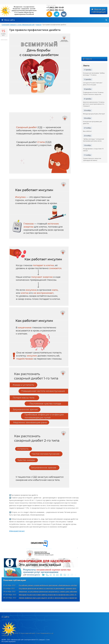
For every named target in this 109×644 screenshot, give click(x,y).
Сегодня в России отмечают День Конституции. (93, 84)
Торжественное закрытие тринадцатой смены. (92, 159)
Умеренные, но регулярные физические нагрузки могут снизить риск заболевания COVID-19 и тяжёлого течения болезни (64, 592)
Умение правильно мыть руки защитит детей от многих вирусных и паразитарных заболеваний (54, 598)
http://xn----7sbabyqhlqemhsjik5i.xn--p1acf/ (22, 11)
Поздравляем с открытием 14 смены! (93, 150)
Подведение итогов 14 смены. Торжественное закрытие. (93, 93)
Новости (87, 59)
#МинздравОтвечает (17, 531)
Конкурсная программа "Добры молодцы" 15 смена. (94, 74)
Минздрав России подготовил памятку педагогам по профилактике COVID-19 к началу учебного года (56, 595)
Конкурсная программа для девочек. (92, 122)
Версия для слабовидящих (99, 11)
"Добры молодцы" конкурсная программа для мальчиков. (93, 140)
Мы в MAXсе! (87, 131)
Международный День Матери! (94, 114)
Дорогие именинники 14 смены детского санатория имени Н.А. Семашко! (94, 104)
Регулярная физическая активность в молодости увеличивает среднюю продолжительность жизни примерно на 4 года (63, 588)
